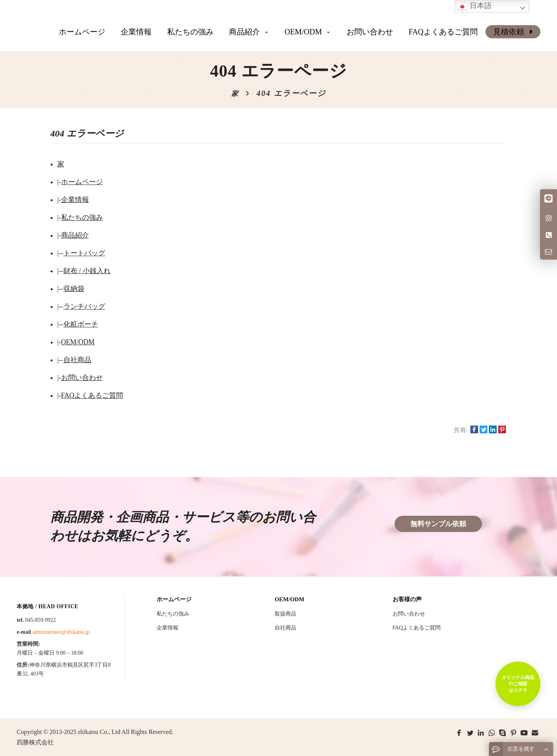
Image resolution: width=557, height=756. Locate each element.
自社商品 (77, 360)
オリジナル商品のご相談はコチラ (518, 683)
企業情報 (75, 200)
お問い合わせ (82, 378)
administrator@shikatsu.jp (61, 632)
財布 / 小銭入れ (87, 271)
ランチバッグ (84, 306)
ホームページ (82, 32)
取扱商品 (285, 614)
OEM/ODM (78, 342)
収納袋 (74, 289)
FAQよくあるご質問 (92, 395)
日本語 (474, 6)
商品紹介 (75, 235)
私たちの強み (82, 217)
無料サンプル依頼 (438, 524)
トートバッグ (84, 253)
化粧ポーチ (81, 324)
